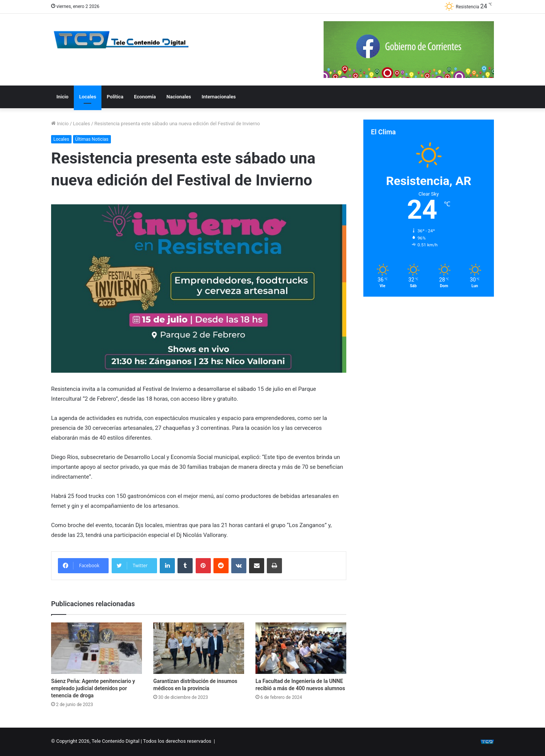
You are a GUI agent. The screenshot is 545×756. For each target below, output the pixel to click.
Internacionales (219, 97)
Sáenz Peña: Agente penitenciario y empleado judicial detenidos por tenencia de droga (93, 688)
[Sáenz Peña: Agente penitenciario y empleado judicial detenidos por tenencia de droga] (97, 648)
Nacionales (179, 97)
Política (115, 97)
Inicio (62, 97)
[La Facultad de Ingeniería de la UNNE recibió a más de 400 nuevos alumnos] (301, 648)
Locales (88, 97)
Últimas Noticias (92, 139)
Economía (145, 97)
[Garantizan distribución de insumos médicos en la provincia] (199, 648)
